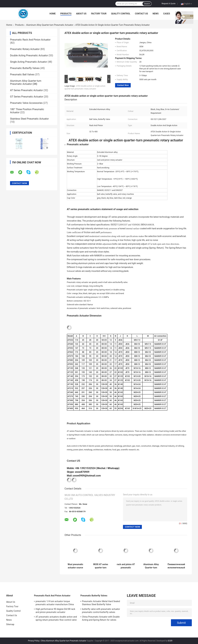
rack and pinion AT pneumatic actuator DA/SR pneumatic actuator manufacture (126, 566)
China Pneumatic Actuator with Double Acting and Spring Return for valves (101, 618)
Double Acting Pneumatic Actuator (29, 55)
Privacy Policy (34, 641)
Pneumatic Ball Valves (22, 74)
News (156, 14)
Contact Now (123, 85)
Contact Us (141, 14)
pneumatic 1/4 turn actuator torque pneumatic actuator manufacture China (55, 603)
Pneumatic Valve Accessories (26, 103)
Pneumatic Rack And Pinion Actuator (30, 40)
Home (53, 14)
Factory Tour (99, 14)
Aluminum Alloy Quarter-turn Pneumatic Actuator (50, 25)
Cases (167, 14)
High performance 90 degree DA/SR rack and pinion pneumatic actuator (55, 611)
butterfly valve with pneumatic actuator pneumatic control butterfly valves (101, 611)
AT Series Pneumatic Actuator (26, 90)
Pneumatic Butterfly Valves (25, 68)
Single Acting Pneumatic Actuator (29, 62)
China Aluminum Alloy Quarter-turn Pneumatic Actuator (64, 641)
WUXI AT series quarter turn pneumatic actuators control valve (101, 566)
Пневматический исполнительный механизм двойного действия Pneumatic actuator (176, 566)
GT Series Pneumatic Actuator (27, 97)
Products (66, 14)
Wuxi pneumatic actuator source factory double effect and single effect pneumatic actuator (75, 566)
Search (147, 4)
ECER (170, 641)
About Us (81, 14)
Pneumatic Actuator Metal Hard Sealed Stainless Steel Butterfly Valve (101, 603)
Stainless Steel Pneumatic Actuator (29, 119)
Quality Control (121, 14)
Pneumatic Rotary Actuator (25, 49)
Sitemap (10, 624)
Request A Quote (169, 4)
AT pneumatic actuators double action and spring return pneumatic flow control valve (56, 618)
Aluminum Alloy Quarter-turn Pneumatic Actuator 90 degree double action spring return (151, 566)
